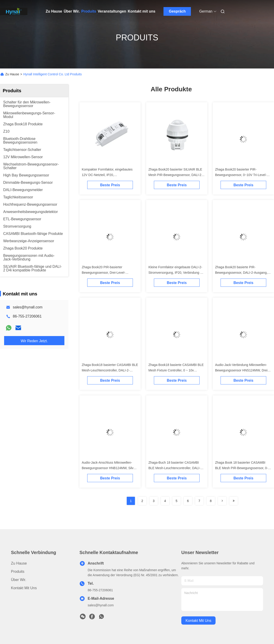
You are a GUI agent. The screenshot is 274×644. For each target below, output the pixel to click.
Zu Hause (54, 11)
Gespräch (177, 11)
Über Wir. (72, 11)
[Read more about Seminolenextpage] (222, 501)
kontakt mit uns (199, 621)
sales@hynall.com (28, 307)
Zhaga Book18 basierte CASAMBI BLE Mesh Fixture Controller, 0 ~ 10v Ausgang (176, 370)
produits (18, 572)
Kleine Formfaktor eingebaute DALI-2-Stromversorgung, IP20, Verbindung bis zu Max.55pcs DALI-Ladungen (176, 273)
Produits (89, 11)
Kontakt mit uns (141, 11)
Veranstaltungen (112, 11)
